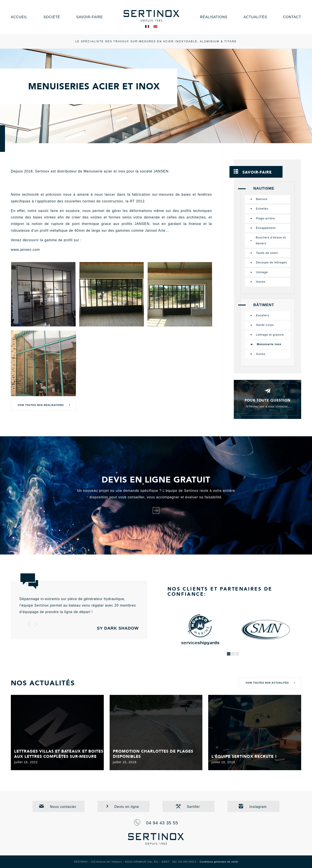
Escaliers (263, 315)
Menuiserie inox (269, 344)
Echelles (262, 209)
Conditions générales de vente (219, 862)
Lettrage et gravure (270, 335)
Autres (261, 282)
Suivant (36, 624)
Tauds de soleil (267, 253)
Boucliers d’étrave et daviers (271, 240)
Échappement (266, 228)
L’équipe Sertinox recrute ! (244, 756)
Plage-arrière (265, 218)
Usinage (262, 272)
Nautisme (264, 188)
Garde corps (265, 325)
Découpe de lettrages (271, 262)
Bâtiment (264, 305)
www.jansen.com (25, 250)
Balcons (262, 199)
